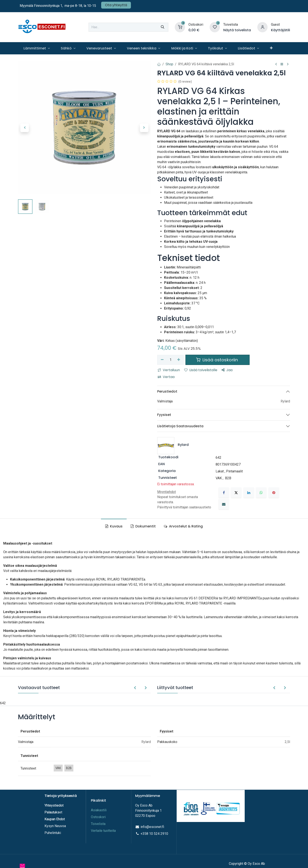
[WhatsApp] (261, 493)
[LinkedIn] (249, 493)
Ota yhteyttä (116, 5)
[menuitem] (37, 48)
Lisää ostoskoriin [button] (218, 360)
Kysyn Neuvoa (55, 826)
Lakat (220, 471)
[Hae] (163, 27)
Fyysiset (164, 415)
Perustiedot (167, 391)
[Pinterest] (274, 493)
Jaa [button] (227, 370)
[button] (25, 128)
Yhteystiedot (54, 805)
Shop (169, 64)
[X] (236, 493)
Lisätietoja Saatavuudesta (180, 426)
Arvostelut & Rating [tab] (183, 526)
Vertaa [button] (166, 377)
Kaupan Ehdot (55, 819)
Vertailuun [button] (169, 370)
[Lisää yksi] (179, 360)
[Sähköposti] (224, 504)
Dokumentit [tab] (143, 526)
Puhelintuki (53, 833)
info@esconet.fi (152, 827)
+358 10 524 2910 (154, 834)
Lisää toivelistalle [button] (201, 370)
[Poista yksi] (162, 360)
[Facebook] (224, 493)
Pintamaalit (234, 471)
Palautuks (52, 812)
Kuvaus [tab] (114, 526)
